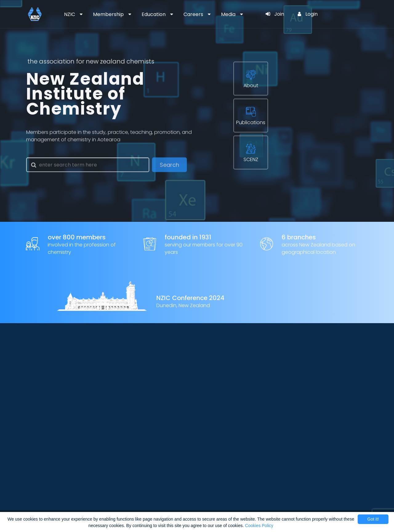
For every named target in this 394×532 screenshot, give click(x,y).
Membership (108, 14)
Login (308, 14)
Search (169, 167)
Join (275, 14)
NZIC (70, 14)
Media (228, 14)
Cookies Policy (259, 526)
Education (154, 14)
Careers (193, 14)
